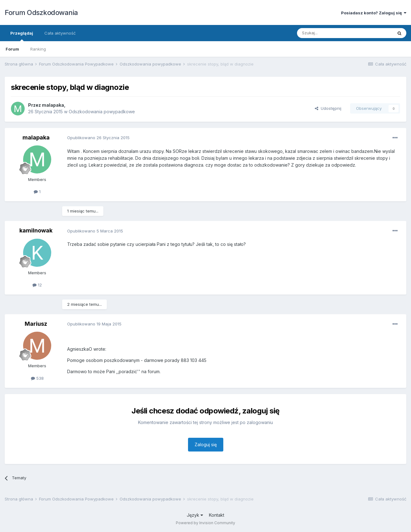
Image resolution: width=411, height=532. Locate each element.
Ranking (38, 49)
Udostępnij (328, 108)
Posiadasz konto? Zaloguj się (374, 13)
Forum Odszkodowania (41, 12)
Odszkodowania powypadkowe (102, 112)
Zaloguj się (206, 444)
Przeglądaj (22, 36)
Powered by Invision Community (205, 523)
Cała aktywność (60, 33)
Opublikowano (98, 138)
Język (195, 515)
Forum (12, 49)
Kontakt (217, 515)
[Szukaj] (329, 33)
